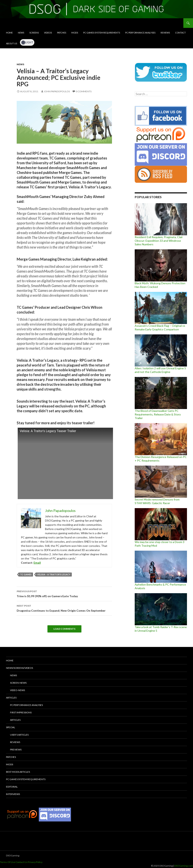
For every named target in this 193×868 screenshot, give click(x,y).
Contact (180, 33)
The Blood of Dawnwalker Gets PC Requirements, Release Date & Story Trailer (158, 414)
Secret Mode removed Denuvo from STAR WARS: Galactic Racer (157, 501)
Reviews (165, 33)
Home (9, 33)
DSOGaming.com (184, 866)
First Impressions (21, 712)
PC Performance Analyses (140, 33)
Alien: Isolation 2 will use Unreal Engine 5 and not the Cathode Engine (160, 370)
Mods (75, 33)
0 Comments (84, 91)
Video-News (17, 690)
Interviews (13, 794)
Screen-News (18, 683)
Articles (11, 698)
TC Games (26, 574)
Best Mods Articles (18, 772)
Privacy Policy (35, 862)
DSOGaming (13, 855)
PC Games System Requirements (102, 33)
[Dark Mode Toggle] (27, 42)
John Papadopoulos (57, 91)
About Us (12, 43)
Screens (34, 33)
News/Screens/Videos (20, 668)
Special (11, 727)
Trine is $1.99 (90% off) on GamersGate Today (64, 593)
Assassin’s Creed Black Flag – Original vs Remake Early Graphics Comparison (160, 327)
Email (37, 563)
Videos (48, 33)
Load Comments (64, 629)
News (21, 33)
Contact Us (21, 862)
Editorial (12, 787)
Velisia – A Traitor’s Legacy (54, 574)
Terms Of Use (8, 862)
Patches (62, 33)
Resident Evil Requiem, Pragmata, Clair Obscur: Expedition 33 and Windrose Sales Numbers (159, 241)
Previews (16, 750)
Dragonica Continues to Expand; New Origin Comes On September (64, 608)
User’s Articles (19, 735)
